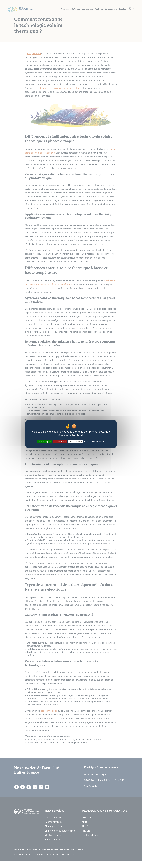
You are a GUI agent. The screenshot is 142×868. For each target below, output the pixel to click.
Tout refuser (60, 442)
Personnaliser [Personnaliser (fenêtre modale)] (76, 442)
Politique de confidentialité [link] (95, 442)
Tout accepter (45, 442)
